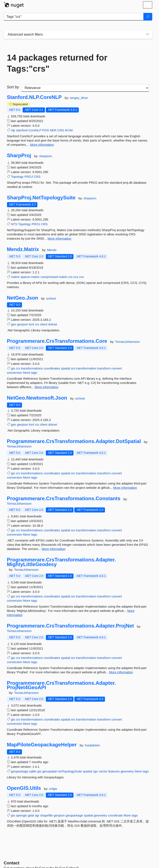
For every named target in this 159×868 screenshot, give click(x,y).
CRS (61, 130)
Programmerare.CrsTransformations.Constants (64, 499)
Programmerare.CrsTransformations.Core (57, 341)
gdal (31, 815)
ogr (37, 815)
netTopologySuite (70, 771)
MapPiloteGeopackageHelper (42, 745)
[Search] (148, 17)
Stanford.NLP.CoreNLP (34, 97)
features (114, 771)
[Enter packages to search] (74, 17)
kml (32, 324)
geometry (127, 771)
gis (13, 368)
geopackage (20, 771)
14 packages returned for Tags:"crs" (57, 63)
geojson (23, 324)
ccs (76, 277)
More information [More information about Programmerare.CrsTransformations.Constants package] (54, 549)
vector (103, 771)
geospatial (49, 771)
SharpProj (19, 156)
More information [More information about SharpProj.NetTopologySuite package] (59, 238)
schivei (51, 298)
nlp (13, 130)
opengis (21, 815)
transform (104, 368)
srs (73, 368)
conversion (15, 373)
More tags (30, 373)
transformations (32, 368)
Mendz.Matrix (23, 249)
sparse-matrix (30, 277)
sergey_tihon (79, 98)
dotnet (53, 324)
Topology (17, 177)
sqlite (33, 771)
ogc (95, 771)
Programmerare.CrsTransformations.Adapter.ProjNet (71, 626)
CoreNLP (35, 130)
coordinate (115, 815)
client (44, 324)
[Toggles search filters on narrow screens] (148, 35)
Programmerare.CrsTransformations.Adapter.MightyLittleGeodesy (61, 562)
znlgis (53, 789)
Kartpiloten (92, 745)
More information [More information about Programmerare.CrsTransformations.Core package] (47, 387)
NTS (14, 224)
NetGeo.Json (23, 298)
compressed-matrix (54, 277)
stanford (22, 130)
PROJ (29, 177)
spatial (65, 368)
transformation (86, 368)
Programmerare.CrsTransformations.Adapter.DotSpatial (74, 441)
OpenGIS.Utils (24, 788)
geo (14, 324)
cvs (81, 277)
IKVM (69, 130)
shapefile (46, 815)
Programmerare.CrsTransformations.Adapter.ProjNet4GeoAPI (61, 685)
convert (117, 368)
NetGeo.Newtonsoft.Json (37, 398)
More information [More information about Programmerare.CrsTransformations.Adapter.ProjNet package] (121, 672)
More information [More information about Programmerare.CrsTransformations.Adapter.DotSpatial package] (125, 488)
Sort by (13, 87)
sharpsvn (46, 156)
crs (70, 277)
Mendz (52, 250)
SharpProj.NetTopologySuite (41, 198)
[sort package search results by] (85, 88)
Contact (12, 863)
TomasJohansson (127, 342)
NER (53, 130)
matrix (15, 277)
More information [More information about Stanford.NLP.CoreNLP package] (42, 145)
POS (46, 130)
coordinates (52, 368)
